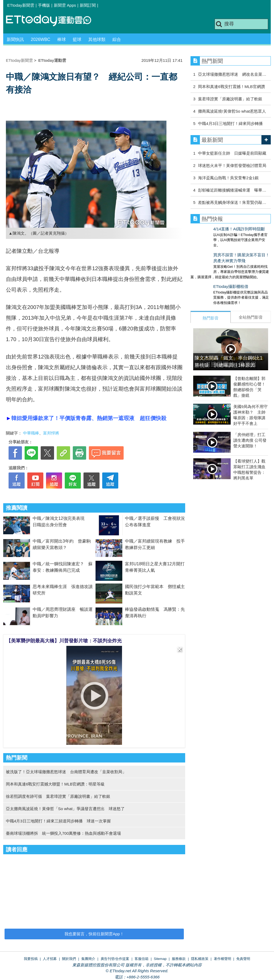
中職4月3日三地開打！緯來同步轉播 (230, 123)
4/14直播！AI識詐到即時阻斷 (216, 229)
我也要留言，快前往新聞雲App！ (94, 934)
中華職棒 (31, 433)
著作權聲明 (222, 959)
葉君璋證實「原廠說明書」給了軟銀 (230, 99)
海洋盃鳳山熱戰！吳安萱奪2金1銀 (228, 178)
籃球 (77, 39)
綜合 (117, 39)
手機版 (44, 5)
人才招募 (50, 959)
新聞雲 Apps (65, 5)
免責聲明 (243, 959)
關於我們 (69, 959)
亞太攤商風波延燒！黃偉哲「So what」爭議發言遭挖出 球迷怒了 (65, 809)
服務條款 (179, 959)
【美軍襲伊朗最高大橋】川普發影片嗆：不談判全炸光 (64, 641)
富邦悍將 (51, 433)
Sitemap (160, 959)
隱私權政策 (200, 959)
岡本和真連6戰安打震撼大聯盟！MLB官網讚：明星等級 (55, 784)
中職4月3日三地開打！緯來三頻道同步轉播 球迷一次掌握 (58, 821)
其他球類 (97, 39)
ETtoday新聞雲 (21, 5)
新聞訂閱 (88, 5)
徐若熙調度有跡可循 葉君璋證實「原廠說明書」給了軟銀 (58, 796)
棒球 (62, 39)
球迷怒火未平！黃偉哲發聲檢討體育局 (232, 165)
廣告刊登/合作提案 (115, 959)
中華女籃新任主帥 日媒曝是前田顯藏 (232, 153)
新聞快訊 (15, 39)
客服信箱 (142, 959)
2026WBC (41, 39)
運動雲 (53, 21)
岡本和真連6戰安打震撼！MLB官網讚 (231, 87)
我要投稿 (31, 959)
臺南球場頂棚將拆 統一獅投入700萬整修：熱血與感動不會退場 (63, 833)
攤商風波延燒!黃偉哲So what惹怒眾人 (232, 111)
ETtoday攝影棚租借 (208, 281)
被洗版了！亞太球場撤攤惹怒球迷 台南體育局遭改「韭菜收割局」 (66, 772)
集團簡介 (88, 959)
